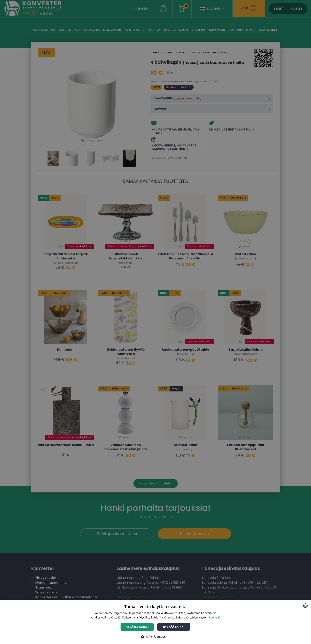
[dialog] (155, 322)
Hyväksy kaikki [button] (137, 627)
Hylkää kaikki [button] (174, 627)
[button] (155, 637)
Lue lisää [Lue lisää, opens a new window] (215, 617)
